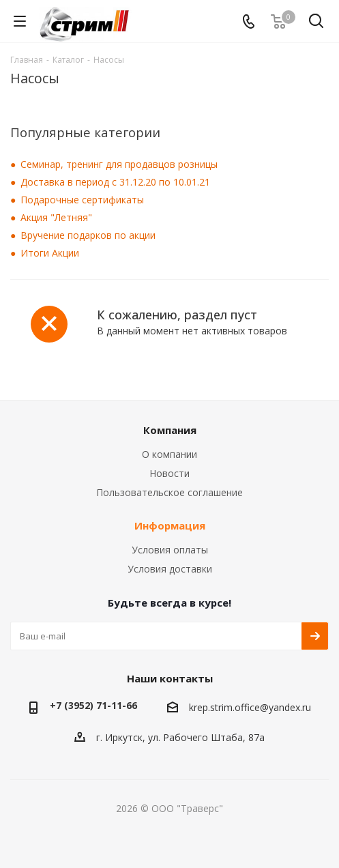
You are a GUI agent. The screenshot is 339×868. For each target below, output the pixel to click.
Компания (170, 430)
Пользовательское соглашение (169, 492)
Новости (169, 473)
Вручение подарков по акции (88, 235)
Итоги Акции (50, 253)
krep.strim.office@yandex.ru (250, 707)
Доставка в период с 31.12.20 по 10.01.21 (115, 182)
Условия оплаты (170, 550)
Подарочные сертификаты (82, 200)
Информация (170, 525)
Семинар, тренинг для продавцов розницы (119, 164)
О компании (169, 454)
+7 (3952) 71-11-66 (93, 705)
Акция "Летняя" (56, 217)
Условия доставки (170, 569)
